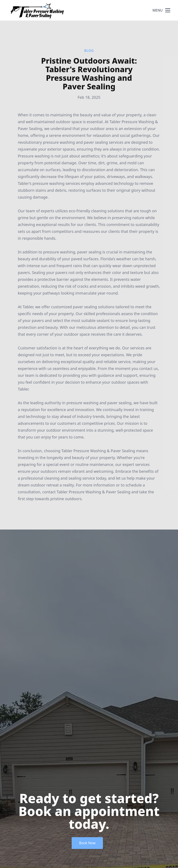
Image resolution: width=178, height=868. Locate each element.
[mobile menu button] (168, 10)
